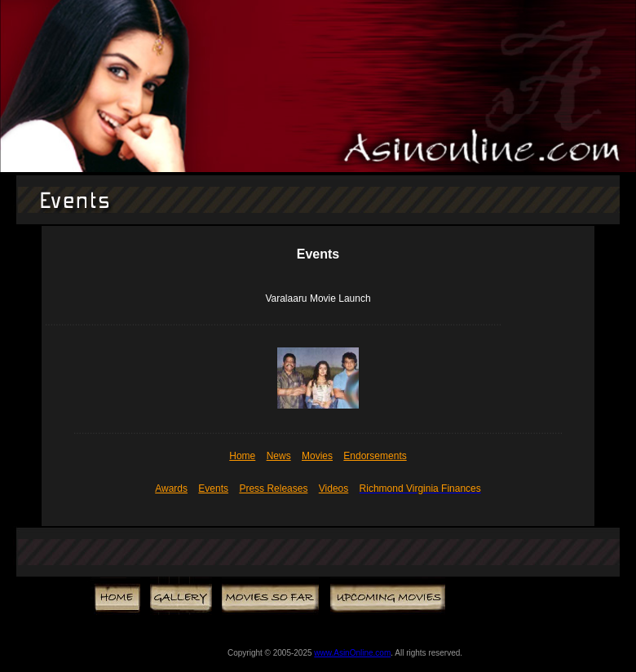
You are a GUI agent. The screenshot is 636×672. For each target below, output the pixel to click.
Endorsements (375, 456)
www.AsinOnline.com (352, 653)
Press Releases (273, 489)
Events (213, 489)
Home (242, 456)
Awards (171, 489)
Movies (317, 456)
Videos (333, 489)
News (279, 456)
